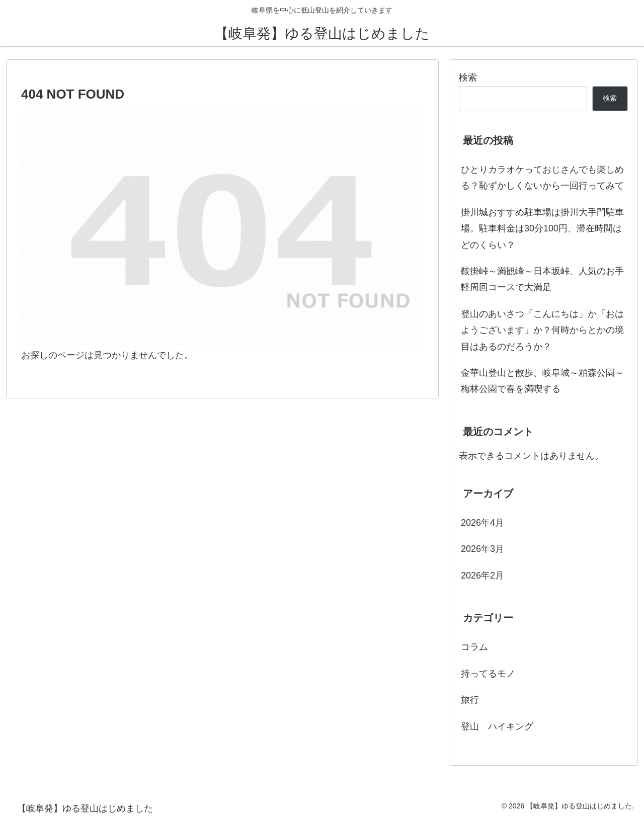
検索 (468, 77)
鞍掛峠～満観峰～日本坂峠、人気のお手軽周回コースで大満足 (542, 279)
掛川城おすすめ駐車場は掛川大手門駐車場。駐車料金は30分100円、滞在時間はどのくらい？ (542, 229)
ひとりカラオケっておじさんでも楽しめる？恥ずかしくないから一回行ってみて (542, 178)
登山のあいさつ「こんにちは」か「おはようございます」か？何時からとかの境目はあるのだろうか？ (542, 330)
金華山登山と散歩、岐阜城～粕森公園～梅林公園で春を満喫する (542, 381)
